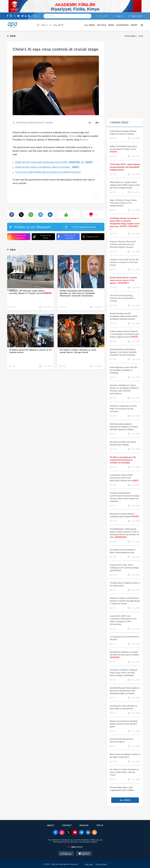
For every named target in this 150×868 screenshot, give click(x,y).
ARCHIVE (84, 825)
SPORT (134, 25)
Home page (130, 36)
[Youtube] (18, 16)
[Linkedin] (26, 16)
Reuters (84, 140)
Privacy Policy (101, 864)
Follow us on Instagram (17, 237)
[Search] (88, 16)
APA (63, 140)
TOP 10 (100, 825)
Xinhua (72, 136)
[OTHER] (141, 25)
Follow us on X (91, 237)
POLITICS (102, 25)
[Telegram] (22, 16)
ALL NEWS (90, 25)
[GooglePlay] (66, 854)
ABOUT (51, 825)
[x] (69, 833)
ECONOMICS (123, 25)
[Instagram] (11, 16)
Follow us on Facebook (66, 237)
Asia (141, 36)
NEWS (111, 25)
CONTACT (67, 825)
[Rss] (29, 16)
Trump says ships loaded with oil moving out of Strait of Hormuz (48, 172)
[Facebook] (8, 16)
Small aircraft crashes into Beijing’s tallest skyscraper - (47, 167)
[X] (15, 16)
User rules (89, 864)
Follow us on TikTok (42, 237)
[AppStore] (84, 854)
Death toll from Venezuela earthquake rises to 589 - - (54, 162)
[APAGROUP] (75, 847)
